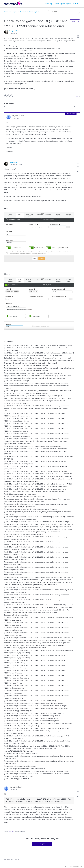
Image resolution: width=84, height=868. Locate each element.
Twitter (9, 96)
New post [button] (42, 844)
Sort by (76, 107)
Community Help (34, 12)
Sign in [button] (75, 4)
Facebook (6, 96)
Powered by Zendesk (75, 866)
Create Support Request (63, 4)
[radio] (78, 31)
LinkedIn (12, 96)
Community (48, 4)
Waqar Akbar (14, 31)
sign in (11, 832)
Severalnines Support (11, 12)
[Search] (64, 12)
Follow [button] (73, 21)
